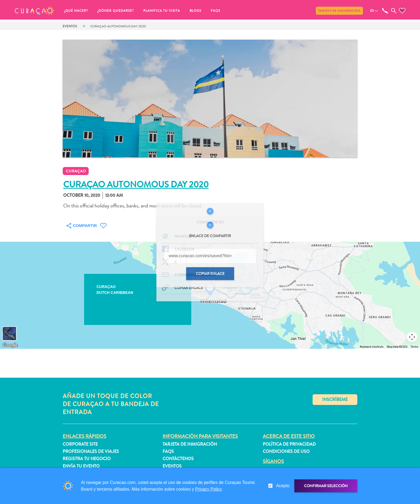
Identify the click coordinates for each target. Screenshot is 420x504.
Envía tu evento (81, 466)
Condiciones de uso (286, 451)
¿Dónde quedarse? (116, 11)
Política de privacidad (289, 444)
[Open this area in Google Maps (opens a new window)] (10, 345)
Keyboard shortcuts (372, 347)
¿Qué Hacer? (76, 11)
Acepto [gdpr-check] (283, 486)
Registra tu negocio (87, 459)
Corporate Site (80, 444)
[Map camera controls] (412, 337)
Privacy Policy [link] (209, 489)
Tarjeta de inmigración (339, 11)
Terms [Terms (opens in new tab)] (415, 347)
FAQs (215, 11)
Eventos (70, 26)
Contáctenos (178, 459)
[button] (35, 11)
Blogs (195, 11)
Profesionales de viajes (91, 451)
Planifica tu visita (162, 11)
